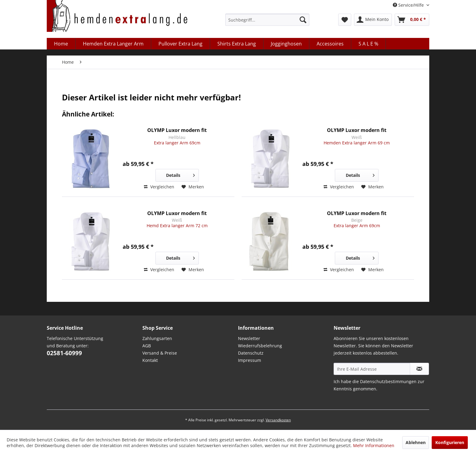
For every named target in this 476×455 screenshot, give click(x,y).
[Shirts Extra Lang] (237, 44)
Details (180, 174)
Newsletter (249, 338)
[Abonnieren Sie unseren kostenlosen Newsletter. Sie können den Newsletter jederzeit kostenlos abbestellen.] (419, 369)
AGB (147, 346)
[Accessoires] (330, 44)
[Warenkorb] (412, 20)
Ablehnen (416, 442)
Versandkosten (278, 420)
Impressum (250, 360)
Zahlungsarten (157, 338)
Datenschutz (251, 353)
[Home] (61, 44)
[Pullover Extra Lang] (181, 44)
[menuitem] (267, 20)
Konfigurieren (450, 442)
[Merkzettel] (345, 20)
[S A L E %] (369, 44)
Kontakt (150, 360)
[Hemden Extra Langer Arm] (113, 44)
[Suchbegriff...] (267, 20)
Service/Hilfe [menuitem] (409, 5)
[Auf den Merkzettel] (193, 187)
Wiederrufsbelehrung (260, 346)
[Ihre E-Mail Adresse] (372, 369)
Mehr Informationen (374, 445)
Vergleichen (159, 187)
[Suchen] (303, 20)
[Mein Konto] (373, 20)
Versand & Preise (160, 353)
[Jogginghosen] (286, 44)
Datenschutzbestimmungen (388, 381)
